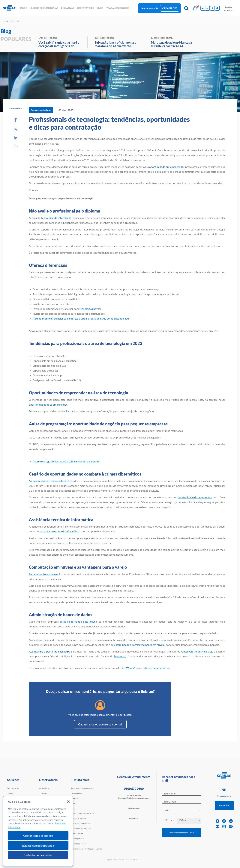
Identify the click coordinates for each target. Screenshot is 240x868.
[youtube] (217, 827)
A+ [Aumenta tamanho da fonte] (203, 8)
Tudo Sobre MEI (13, 788)
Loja (73, 803)
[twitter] (224, 821)
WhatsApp (132, 668)
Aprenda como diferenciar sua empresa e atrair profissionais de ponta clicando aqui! (82, 318)
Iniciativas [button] (68, 8)
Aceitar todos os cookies (38, 836)
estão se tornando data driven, (79, 622)
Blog (73, 808)
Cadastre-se (170, 8)
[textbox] (183, 810)
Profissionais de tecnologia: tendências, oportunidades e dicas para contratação (109, 123)
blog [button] (100, 8)
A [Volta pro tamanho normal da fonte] (213, 8)
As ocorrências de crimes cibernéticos (51, 481)
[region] (38, 831)
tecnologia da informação (56, 218)
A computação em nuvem (44, 574)
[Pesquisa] (186, 8)
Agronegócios (44, 788)
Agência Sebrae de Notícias (83, 813)
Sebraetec (120, 656)
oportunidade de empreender (195, 497)
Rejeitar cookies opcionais (38, 845)
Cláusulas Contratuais (81, 823)
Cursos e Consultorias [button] (44, 8)
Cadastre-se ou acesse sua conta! (100, 724)
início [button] (24, 8)
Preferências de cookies (38, 855)
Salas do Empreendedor (156, 668)
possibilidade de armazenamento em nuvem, (140, 645)
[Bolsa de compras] (195, 8)
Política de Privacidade (81, 829)
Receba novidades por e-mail (182, 833)
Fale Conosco (134, 808)
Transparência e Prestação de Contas (87, 849)
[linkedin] (231, 821)
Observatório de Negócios (197, 651)
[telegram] (231, 827)
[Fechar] (68, 802)
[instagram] (224, 827)
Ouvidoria (134, 818)
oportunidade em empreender (167, 167)
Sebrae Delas (77, 793)
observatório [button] (86, 8)
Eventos (75, 798)
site (123, 668)
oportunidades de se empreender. (48, 405)
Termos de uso (77, 834)
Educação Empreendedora (82, 788)
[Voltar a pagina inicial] (11, 8)
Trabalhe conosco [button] (118, 8)
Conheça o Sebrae (79, 844)
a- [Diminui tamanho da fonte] (207, 8)
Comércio (43, 793)
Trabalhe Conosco (79, 818)
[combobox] (182, 811)
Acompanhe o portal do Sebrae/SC (49, 651)
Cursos (10, 793)
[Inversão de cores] (217, 8)
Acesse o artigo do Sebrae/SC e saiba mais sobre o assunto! (67, 461)
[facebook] (217, 821)
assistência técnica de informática (60, 531)
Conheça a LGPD (78, 839)
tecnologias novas (90, 309)
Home (6, 21)
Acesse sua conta (150, 8)
